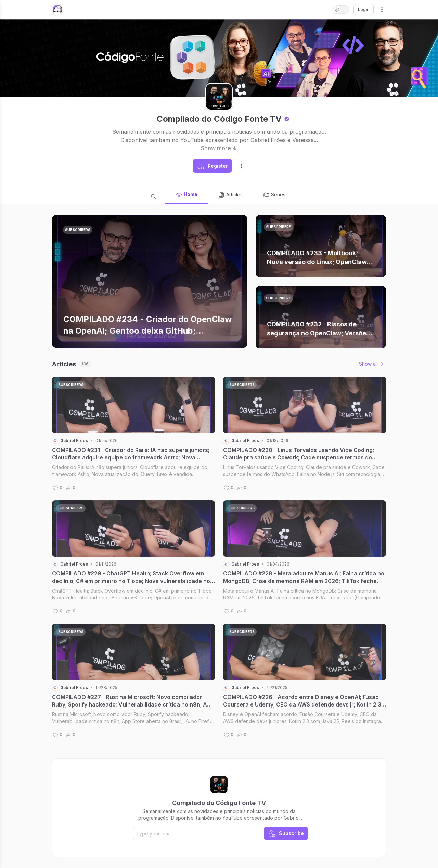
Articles (230, 195)
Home (186, 195)
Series (274, 195)
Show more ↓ (219, 148)
